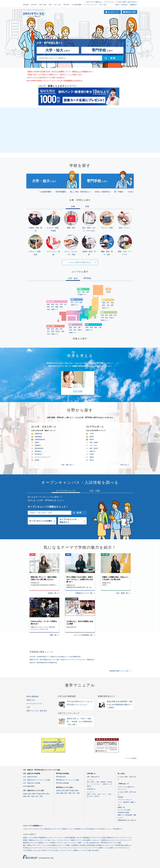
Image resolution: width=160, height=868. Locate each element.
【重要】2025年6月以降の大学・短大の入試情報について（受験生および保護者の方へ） (60, 72)
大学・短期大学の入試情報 (32, 783)
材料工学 (97, 796)
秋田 (104, 305)
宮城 (112, 303)
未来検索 (26, 5)
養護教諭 (38, 445)
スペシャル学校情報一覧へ (84, 635)
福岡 (48, 329)
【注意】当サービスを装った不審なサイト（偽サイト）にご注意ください (55, 75)
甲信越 (39, 794)
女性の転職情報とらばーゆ (73, 838)
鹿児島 (58, 331)
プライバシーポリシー (125, 800)
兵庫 (70, 330)
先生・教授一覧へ (123, 593)
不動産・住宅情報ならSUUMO (75, 845)
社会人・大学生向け (122, 5)
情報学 (92, 457)
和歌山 (80, 330)
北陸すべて (74, 305)
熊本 (61, 329)
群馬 (111, 315)
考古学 (94, 794)
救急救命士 (38, 451)
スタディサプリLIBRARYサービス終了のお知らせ (46, 78)
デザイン (104, 794)
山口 (65, 304)
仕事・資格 (43, 5)
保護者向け (134, 5)
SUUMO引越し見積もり (123, 845)
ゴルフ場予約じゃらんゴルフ (32, 850)
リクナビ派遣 (101, 838)
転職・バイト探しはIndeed (87, 843)
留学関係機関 (61, 192)
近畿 (24, 796)
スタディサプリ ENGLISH (42, 829)
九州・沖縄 (39, 796)
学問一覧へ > (125, 465)
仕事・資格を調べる (93, 777)
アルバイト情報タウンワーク (73, 840)
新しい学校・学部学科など (80, 192)
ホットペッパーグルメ (47, 848)
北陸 (47, 794)
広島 (61, 304)
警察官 (37, 442)
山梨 (83, 292)
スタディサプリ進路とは (93, 2)
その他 (130, 192)
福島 (112, 305)
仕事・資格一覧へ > (68, 465)
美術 (99, 794)
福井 (81, 302)
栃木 (107, 315)
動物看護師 (38, 437)
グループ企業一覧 (88, 850)
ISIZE (97, 850)
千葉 (102, 318)
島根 (53, 304)
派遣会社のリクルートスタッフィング (119, 838)
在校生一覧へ (53, 593)
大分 (48, 331)
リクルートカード (67, 850)
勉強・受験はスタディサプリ (32, 845)
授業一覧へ (54, 635)
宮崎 (53, 331)
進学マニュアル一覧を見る (37, 711)
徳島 (48, 307)
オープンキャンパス (90, 5)
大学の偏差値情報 (29, 786)
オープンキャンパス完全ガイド (68, 521)
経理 (88, 782)
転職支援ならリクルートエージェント (51, 838)
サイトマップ (109, 2)
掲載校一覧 (121, 807)
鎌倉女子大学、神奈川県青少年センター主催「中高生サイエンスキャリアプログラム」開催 (62, 660)
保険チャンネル (104, 848)
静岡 (91, 327)
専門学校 (66, 5)
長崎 (57, 329)
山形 (108, 305)
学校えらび (31, 700)
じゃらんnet (46, 845)
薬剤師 (37, 460)
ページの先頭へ (132, 758)
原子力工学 (90, 796)
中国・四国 (30, 796)
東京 (107, 318)
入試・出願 (103, 5)
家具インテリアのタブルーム (119, 848)
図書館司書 (38, 434)
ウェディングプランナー (43, 457)
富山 (72, 302)
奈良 (75, 330)
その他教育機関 (76, 5)
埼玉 (115, 315)
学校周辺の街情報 (123, 813)
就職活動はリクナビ (89, 838)
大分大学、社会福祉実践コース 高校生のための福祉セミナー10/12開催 (55, 657)
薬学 (110, 794)
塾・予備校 (119, 192)
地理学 (89, 794)
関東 (34, 794)
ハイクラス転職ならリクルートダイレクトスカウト (60, 843)
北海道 (108, 292)
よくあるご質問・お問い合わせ (126, 2)
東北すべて (106, 308)
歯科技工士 (106, 784)
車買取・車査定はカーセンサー (33, 840)
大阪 (79, 327)
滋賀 (70, 327)
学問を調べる (91, 789)
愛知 (96, 327)
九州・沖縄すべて (53, 334)
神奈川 (112, 318)
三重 (100, 327)
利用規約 (121, 797)
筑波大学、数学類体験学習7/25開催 (43, 663)
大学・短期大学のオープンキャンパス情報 (37, 780)
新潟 (79, 292)
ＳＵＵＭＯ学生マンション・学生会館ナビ (108, 829)
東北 (30, 794)
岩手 (108, 303)
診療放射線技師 (40, 439)
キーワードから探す (124, 810)
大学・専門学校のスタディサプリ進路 (109, 843)
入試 (28, 707)
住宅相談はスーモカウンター (105, 845)
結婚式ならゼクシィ (58, 845)
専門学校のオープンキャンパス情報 (67, 780)
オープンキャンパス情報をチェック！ (48, 507)
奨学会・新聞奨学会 (102, 192)
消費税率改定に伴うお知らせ (127, 820)
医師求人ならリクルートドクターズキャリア (116, 840)
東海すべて (89, 330)
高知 (61, 307)
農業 (98, 782)
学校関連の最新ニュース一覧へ (119, 671)
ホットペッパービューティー (64, 848)
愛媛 (57, 307)
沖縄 (63, 331)
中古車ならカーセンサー (31, 848)
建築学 (92, 439)
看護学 (92, 437)
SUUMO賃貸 (90, 845)
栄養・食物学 (94, 442)
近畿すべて (73, 333)
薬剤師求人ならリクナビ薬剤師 (33, 843)
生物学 (92, 454)
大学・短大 (57, 5)
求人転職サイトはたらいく (92, 840)
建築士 (93, 782)
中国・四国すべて (53, 309)
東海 (43, 794)
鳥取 (48, 304)
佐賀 (53, 329)
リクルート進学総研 (74, 829)
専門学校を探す (61, 777)
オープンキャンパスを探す (41, 521)
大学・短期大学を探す (30, 777)
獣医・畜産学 (94, 448)
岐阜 (87, 327)
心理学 (92, 434)
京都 (75, 327)
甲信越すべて (82, 295)
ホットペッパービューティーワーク (86, 848)
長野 (88, 292)
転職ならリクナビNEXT (31, 838)
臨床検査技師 (39, 448)
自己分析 (34, 5)
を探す (58, 50)
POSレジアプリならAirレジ (51, 850)
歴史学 (92, 460)
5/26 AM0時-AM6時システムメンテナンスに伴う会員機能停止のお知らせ (55, 81)
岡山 (57, 304)
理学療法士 (38, 454)
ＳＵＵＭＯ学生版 (87, 829)
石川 (77, 302)
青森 (104, 303)
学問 (50, 5)
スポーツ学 (93, 445)
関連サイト (78, 850)
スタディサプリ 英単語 (59, 829)
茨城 (102, 315)
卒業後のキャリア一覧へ (85, 593)
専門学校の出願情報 (62, 783)
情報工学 (92, 451)
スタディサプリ (28, 829)
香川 (53, 307)
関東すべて (104, 320)
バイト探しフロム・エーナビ (53, 840)
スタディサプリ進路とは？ (126, 787)
